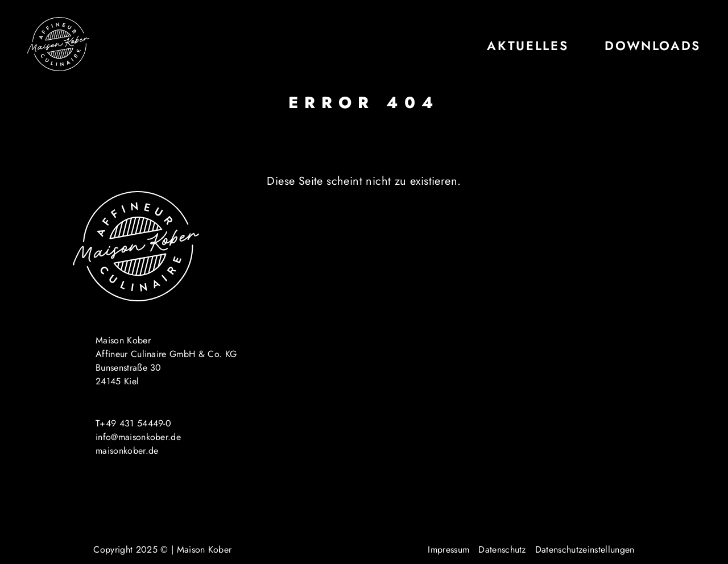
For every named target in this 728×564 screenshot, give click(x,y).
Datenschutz (502, 550)
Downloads (653, 46)
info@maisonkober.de (138, 437)
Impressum (448, 550)
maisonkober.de (127, 451)
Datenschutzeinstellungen (585, 550)
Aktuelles (528, 46)
